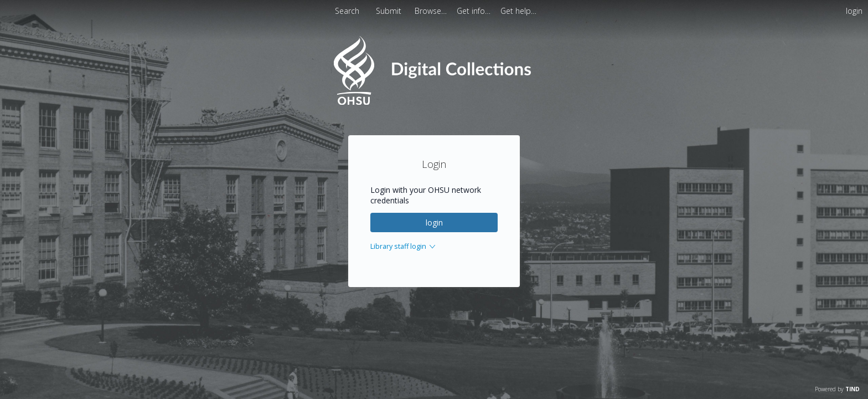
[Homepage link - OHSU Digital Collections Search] (434, 102)
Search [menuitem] (347, 11)
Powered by (837, 389)
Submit (390, 11)
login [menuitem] (854, 11)
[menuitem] (432, 11)
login (434, 222)
